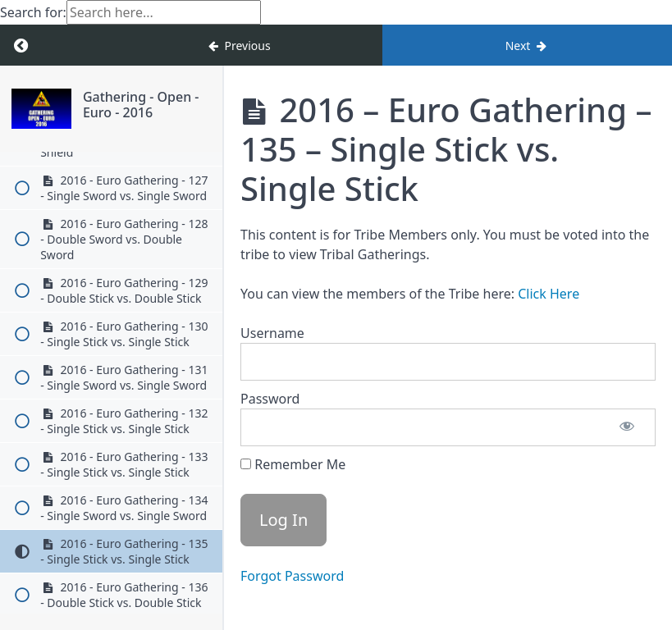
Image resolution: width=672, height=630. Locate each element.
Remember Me (293, 464)
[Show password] (627, 427)
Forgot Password (292, 576)
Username (272, 333)
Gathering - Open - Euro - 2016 (141, 105)
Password (270, 399)
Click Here (549, 294)
